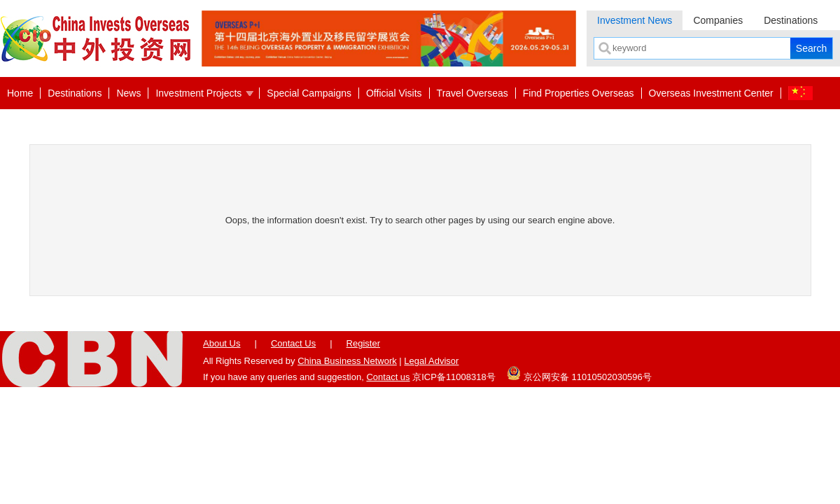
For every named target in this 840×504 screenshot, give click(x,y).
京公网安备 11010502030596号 (579, 373)
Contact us (388, 377)
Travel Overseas (472, 93)
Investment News (635, 20)
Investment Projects (198, 93)
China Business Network (347, 361)
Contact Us (293, 343)
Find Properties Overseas (579, 93)
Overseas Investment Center (711, 93)
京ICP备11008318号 (454, 377)
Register (363, 343)
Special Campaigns (309, 93)
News (128, 93)
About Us (222, 343)
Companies (718, 20)
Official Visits (394, 93)
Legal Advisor (431, 361)
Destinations (791, 20)
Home (20, 93)
